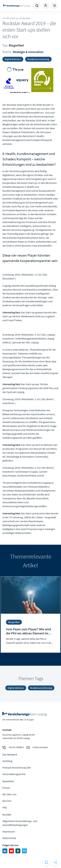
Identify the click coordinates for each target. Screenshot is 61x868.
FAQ (5, 807)
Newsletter (8, 781)
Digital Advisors (13, 59)
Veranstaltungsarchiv (14, 774)
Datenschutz (9, 838)
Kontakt (7, 814)
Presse (6, 788)
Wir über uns (9, 794)
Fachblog (7, 761)
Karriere (7, 801)
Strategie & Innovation (28, 52)
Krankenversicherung (38, 59)
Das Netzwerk (10, 754)
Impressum (9, 831)
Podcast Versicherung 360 (17, 768)
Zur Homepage (17, 6)
